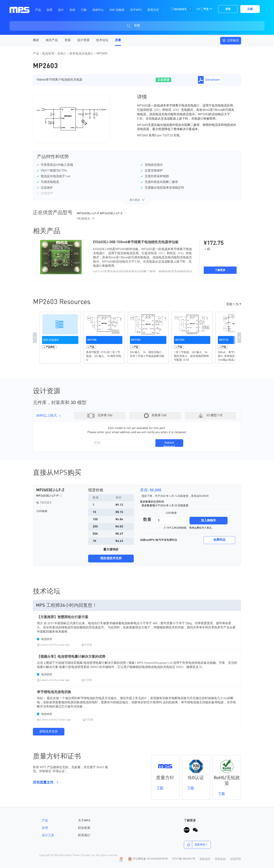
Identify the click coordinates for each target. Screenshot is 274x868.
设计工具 (48, 835)
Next (239, 338)
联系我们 (84, 835)
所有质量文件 (45, 782)
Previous (35, 338)
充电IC (62, 54)
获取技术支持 (49, 732)
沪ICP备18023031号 (184, 859)
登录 (228, 9)
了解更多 (220, 270)
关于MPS (84, 821)
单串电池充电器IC (82, 54)
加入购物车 (209, 521)
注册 (250, 9)
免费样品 (219, 540)
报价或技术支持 (111, 558)
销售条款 (220, 859)
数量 (147, 520)
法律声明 (236, 859)
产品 (36, 54)
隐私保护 (205, 859)
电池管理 (49, 54)
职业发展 (84, 828)
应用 (45, 828)
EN (198, 9)
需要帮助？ (196, 845)
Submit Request (169, 444)
